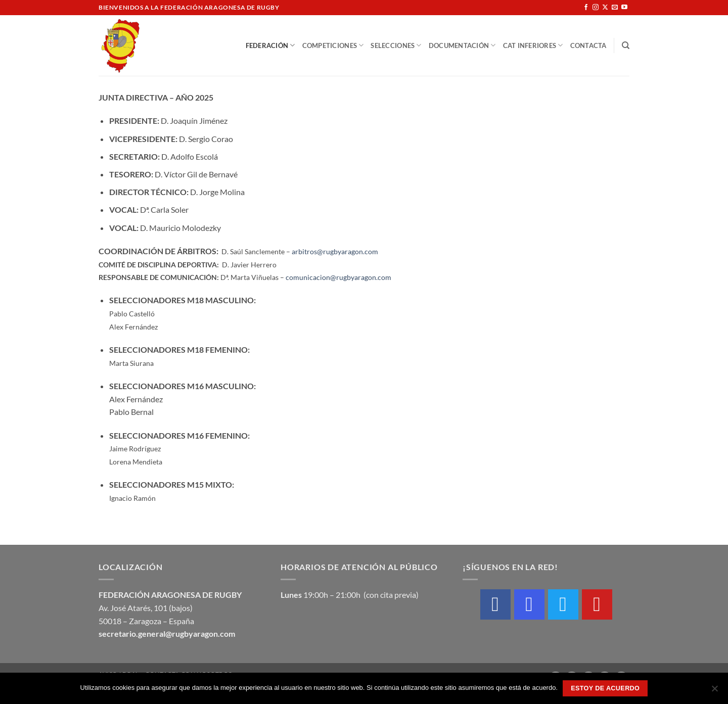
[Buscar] (626, 45)
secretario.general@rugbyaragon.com (167, 633)
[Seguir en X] (605, 8)
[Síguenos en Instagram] (596, 8)
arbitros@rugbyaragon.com (335, 251)
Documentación (462, 45)
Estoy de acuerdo (605, 688)
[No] (714, 691)
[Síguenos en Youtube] (624, 8)
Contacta (588, 45)
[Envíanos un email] (615, 8)
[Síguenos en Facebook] (586, 8)
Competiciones (333, 45)
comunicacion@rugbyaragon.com (338, 277)
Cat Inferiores (533, 45)
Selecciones (396, 45)
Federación (270, 45)
